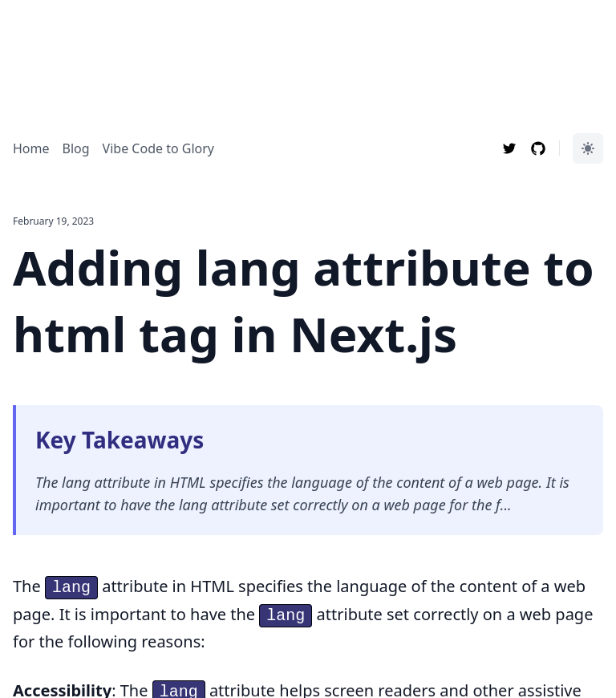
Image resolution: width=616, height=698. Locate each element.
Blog (76, 148)
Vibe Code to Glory (158, 148)
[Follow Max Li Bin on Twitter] (509, 148)
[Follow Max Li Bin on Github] (538, 148)
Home (31, 148)
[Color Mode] (588, 148)
